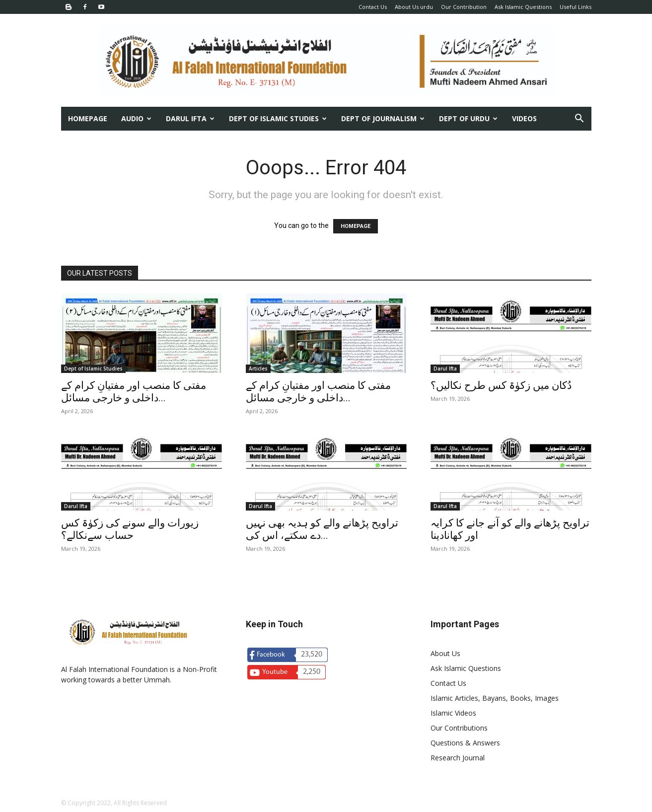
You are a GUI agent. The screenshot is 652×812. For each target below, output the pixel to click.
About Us (445, 653)
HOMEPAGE (356, 226)
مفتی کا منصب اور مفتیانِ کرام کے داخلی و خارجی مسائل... (134, 392)
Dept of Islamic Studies (278, 118)
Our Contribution (464, 7)
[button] (580, 119)
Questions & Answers (465, 743)
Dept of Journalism (383, 118)
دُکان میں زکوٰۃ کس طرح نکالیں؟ (501, 385)
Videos (524, 118)
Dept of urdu (468, 118)
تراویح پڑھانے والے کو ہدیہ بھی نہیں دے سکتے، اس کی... (322, 529)
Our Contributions (459, 728)
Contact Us (373, 7)
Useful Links (576, 7)
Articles (258, 369)
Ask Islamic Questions (523, 7)
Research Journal (458, 758)
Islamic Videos (453, 713)
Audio (136, 118)
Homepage (88, 118)
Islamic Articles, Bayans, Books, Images (495, 698)
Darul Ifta (190, 118)
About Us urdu (414, 7)
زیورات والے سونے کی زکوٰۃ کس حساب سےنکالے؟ (130, 529)
